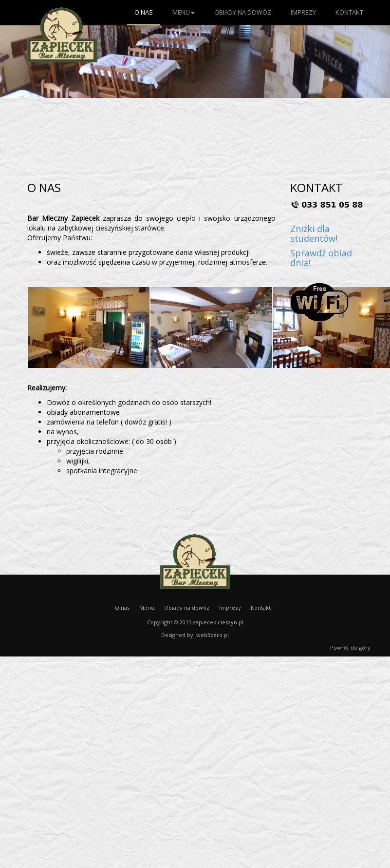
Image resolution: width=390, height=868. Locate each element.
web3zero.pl (213, 635)
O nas (144, 12)
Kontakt (349, 12)
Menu (184, 12)
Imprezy (303, 12)
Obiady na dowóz (243, 12)
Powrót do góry (350, 647)
